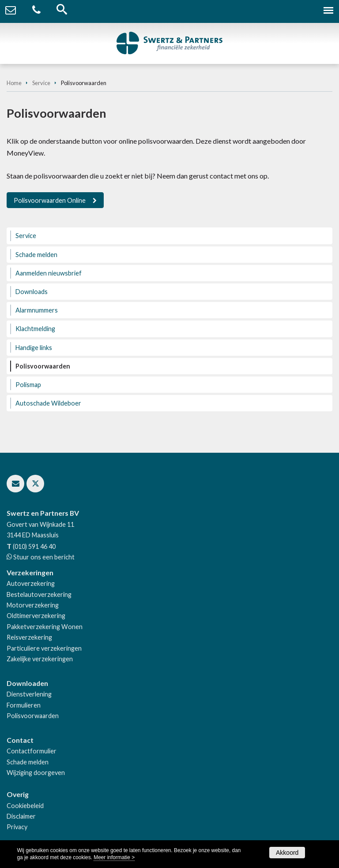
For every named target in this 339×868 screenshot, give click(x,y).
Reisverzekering (29, 637)
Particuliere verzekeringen (44, 648)
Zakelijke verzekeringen (40, 659)
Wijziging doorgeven (36, 773)
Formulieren (24, 705)
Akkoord (287, 853)
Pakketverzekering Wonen (45, 627)
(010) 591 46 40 (34, 546)
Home (14, 83)
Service (41, 83)
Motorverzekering (33, 605)
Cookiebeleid (25, 806)
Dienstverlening (29, 694)
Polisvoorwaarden (33, 716)
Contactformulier (32, 751)
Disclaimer (21, 816)
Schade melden (28, 762)
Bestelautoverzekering (39, 594)
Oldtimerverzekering (36, 616)
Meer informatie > (114, 857)
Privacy (17, 827)
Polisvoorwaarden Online (50, 200)
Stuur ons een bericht (43, 557)
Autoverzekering (31, 583)
